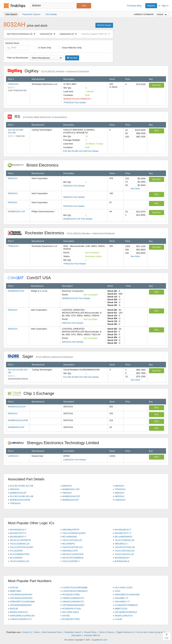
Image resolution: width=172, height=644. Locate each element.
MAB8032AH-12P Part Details (78, 219)
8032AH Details (104, 25)
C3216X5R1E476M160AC (75, 591)
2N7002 (66, 616)
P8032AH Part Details (74, 206)
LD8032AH (13, 456)
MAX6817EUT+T (18, 533)
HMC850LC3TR (70, 551)
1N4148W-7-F (122, 598)
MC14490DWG (70, 537)
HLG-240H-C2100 (124, 588)
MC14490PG (69, 544)
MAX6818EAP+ (122, 558)
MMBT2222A (121, 609)
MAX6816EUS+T (18, 530)
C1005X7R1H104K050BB (75, 588)
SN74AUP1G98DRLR (73, 558)
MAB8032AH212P (17, 407)
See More (135, 189)
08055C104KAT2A (19, 612)
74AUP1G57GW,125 (125, 547)
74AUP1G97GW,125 (72, 547)
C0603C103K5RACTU (21, 619)
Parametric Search (73, 632)
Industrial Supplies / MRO (96, 34)
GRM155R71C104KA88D (22, 602)
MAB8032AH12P (16, 291)
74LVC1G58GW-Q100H (74, 533)
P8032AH (13, 202)
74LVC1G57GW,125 (72, 540)
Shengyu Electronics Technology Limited (55, 443)
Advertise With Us (92, 635)
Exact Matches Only (70, 48)
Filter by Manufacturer (18, 58)
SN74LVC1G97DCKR (73, 554)
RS (37, 117)
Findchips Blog (134, 6)
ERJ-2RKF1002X (71, 612)
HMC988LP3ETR (71, 530)
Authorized (48, 34)
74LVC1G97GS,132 (124, 554)
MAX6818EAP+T (18, 537)
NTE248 (14, 588)
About (37, 632)
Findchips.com (14, 6)
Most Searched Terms (52, 632)
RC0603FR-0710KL (72, 609)
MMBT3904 (16, 591)
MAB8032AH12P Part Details (76, 298)
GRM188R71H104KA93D (127, 595)
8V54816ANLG (122, 561)
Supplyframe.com (99, 640)
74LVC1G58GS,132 (20, 561)
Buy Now (157, 85)
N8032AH (13, 178)
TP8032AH (13, 84)
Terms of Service (106, 632)
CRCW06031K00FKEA (126, 612)
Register (151, 6)
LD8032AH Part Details (75, 460)
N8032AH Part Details (74, 186)
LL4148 (118, 619)
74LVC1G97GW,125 (125, 551)
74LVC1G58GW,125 (125, 540)
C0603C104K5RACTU (73, 602)
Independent (69, 34)
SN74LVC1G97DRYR (20, 540)
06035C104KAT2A (124, 616)
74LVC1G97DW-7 (71, 561)
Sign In (165, 6)
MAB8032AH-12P (17, 211)
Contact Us (27, 632)
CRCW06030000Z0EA (21, 605)
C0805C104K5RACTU (73, 598)
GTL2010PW (16, 551)
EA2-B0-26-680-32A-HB (22, 486)
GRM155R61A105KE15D (22, 616)
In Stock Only (43, 48)
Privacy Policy (90, 632)
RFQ (156, 131)
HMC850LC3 (121, 544)
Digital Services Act (125, 632)
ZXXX (118, 591)
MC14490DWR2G (124, 537)
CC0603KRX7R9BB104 (126, 605)
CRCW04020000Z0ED (73, 605)
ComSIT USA (31, 278)
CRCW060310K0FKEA (21, 595)
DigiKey (48, 71)
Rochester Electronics (61, 233)
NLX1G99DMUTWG (20, 554)
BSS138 (14, 609)
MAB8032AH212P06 (18, 420)
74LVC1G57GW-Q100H (21, 547)
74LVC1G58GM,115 (20, 544)
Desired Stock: (17, 46)
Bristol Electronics (35, 165)
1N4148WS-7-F (122, 602)
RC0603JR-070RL (71, 619)
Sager (40, 356)
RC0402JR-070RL (71, 595)
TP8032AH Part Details (75, 103)
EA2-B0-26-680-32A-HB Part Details (81, 151)
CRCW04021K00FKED (21, 598)
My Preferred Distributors (22, 34)
